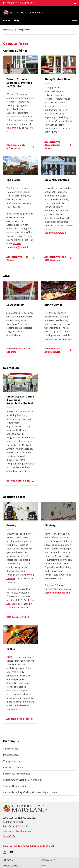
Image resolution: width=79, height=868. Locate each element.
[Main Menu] (74, 20)
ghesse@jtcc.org (16, 709)
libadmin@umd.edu (55, 233)
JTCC (9, 657)
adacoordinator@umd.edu (17, 831)
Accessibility (11, 20)
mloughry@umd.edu (59, 593)
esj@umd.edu (14, 128)
